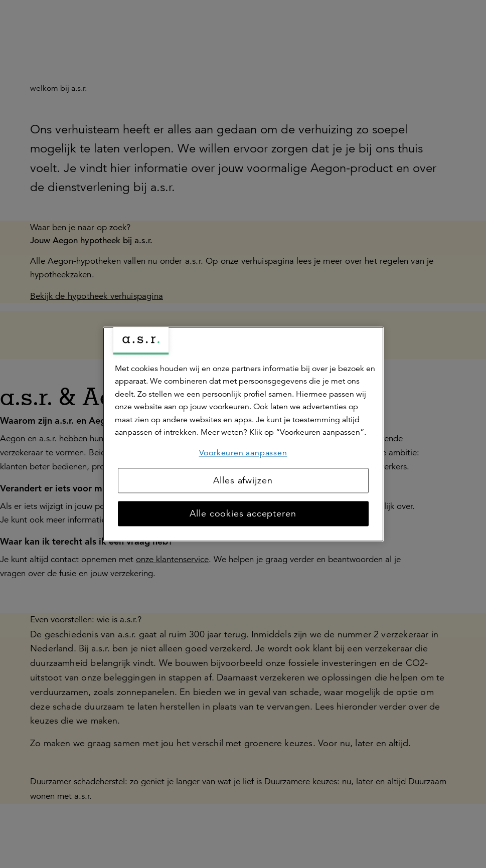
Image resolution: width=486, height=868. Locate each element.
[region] (243, 434)
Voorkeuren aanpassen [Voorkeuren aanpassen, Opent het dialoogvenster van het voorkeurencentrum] (243, 453)
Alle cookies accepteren (243, 513)
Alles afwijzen (243, 480)
